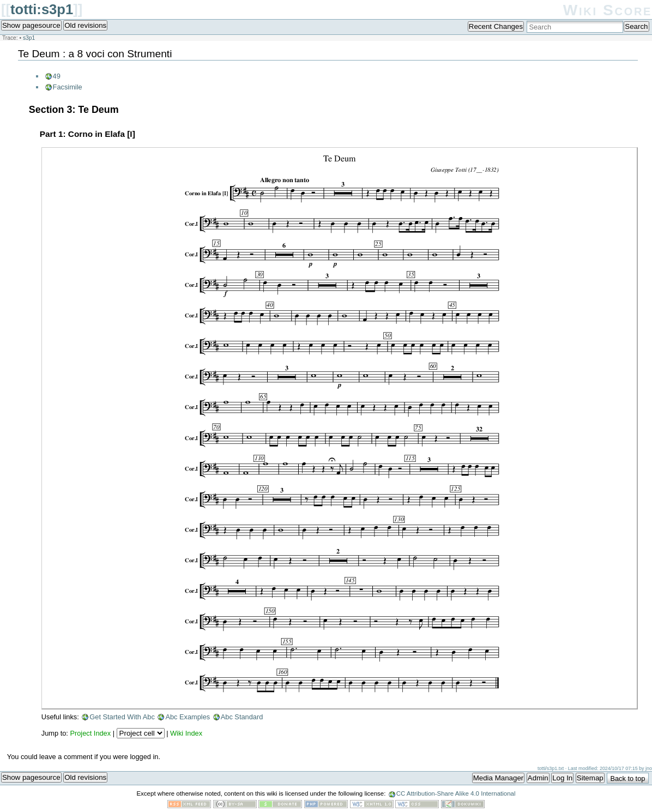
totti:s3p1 (42, 9)
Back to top (627, 778)
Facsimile (68, 87)
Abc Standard (242, 717)
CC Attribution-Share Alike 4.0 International (456, 793)
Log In (562, 778)
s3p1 (29, 38)
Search (636, 26)
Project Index (90, 733)
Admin (538, 778)
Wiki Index (186, 733)
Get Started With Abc (122, 717)
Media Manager (499, 778)
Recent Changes (496, 26)
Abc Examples (188, 717)
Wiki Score (608, 10)
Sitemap (590, 778)
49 (57, 76)
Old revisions (85, 25)
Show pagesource (31, 25)
